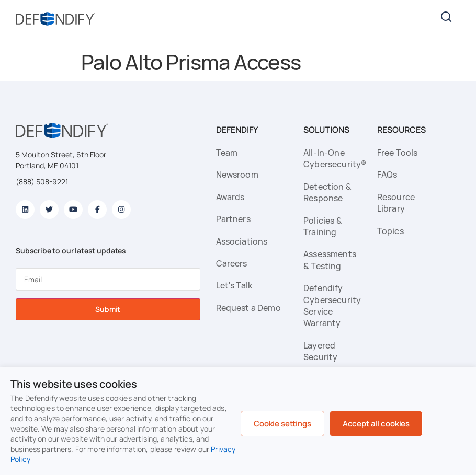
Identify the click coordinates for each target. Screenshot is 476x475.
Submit (108, 309)
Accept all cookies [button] (376, 424)
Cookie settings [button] (282, 424)
